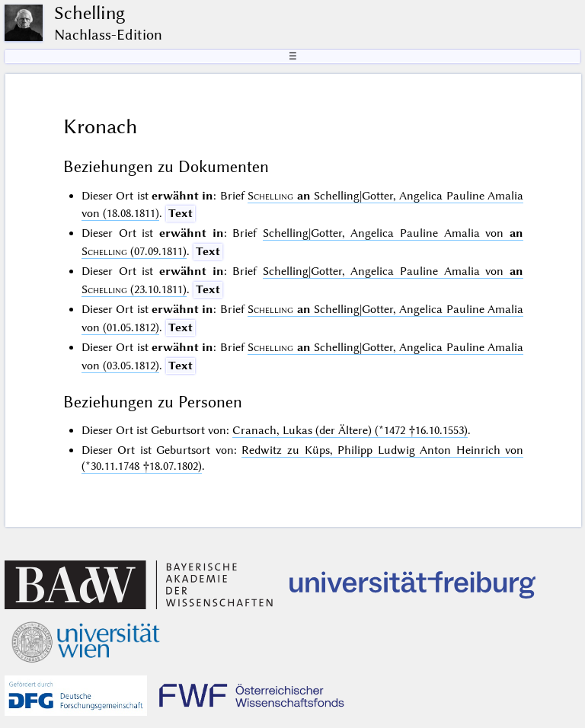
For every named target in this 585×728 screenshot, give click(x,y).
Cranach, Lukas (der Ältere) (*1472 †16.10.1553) (350, 430)
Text (181, 213)
